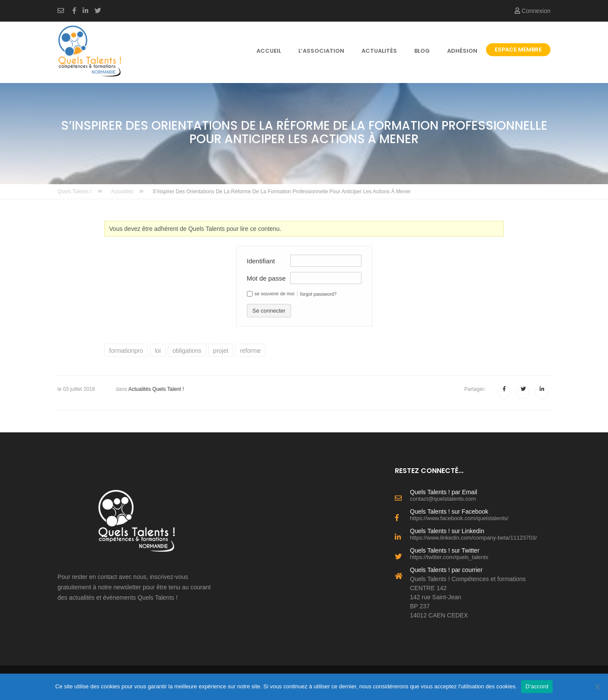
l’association (321, 51)
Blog (422, 51)
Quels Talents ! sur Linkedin (480, 534)
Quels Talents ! (80, 192)
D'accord (537, 686)
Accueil (269, 51)
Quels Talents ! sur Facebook (480, 514)
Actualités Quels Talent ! (156, 389)
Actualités (379, 51)
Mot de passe (266, 278)
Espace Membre (518, 50)
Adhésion (462, 51)
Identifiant (261, 261)
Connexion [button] (533, 11)
